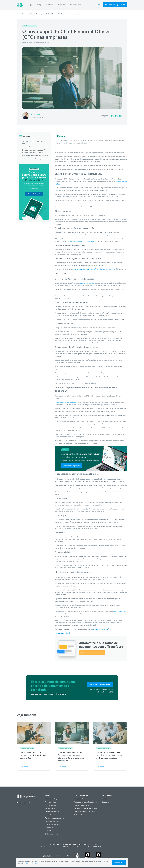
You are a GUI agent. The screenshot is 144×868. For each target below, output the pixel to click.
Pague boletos (50, 808)
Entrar (98, 5)
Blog (33, 14)
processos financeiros (100, 629)
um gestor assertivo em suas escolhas (83, 241)
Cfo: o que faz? (27, 147)
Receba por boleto (52, 805)
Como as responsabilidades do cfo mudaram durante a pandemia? (34, 151)
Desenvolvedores (76, 5)
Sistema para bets (51, 834)
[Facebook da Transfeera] (26, 803)
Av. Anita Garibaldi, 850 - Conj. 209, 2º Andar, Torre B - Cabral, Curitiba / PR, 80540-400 (72, 847)
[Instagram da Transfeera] (18, 803)
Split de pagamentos (52, 824)
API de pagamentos (52, 821)
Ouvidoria (105, 802)
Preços (40, 5)
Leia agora (24, 766)
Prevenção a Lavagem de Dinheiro (85, 808)
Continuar (119, 862)
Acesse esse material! (62, 633)
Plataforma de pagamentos (55, 818)
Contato (105, 799)
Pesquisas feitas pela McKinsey (66, 402)
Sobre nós (62, 5)
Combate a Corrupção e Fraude (84, 812)
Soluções (30, 5)
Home (19, 14)
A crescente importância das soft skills (35, 156)
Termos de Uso (79, 799)
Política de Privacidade (81, 805)
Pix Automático (50, 802)
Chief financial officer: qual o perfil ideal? (33, 143)
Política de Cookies (80, 815)
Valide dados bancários (53, 815)
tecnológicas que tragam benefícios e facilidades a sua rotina (95, 269)
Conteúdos (50, 5)
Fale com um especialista (115, 5)
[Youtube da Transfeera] (30, 803)
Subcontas (49, 831)
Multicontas (49, 828)
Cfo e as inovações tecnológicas (33, 159)
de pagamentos (120, 612)
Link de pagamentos (52, 812)
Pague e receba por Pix (53, 799)
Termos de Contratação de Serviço (85, 802)
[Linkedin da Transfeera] (22, 803)
